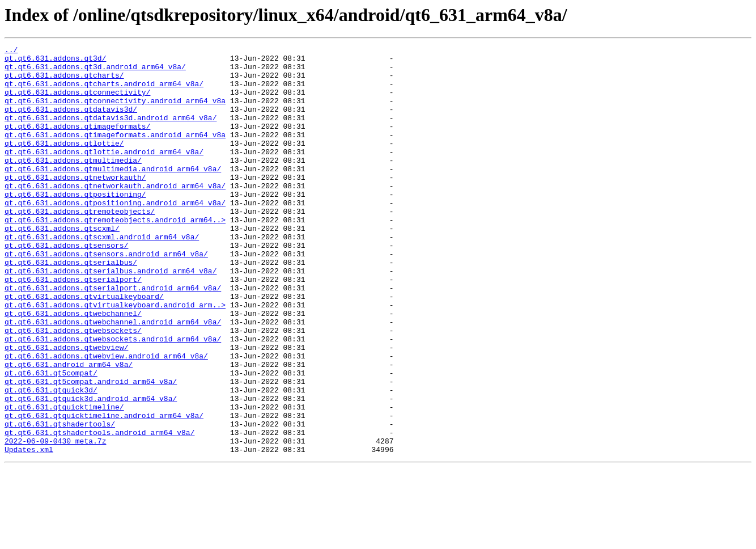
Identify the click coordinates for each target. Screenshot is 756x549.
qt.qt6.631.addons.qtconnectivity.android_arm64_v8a (115, 112)
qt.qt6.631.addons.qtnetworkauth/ (75, 204)
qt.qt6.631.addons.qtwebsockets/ (73, 388)
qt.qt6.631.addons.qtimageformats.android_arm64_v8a (115, 153)
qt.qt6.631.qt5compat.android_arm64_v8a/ (91, 449)
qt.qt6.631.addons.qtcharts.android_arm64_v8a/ (104, 92)
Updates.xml (29, 531)
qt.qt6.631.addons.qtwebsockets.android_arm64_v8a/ (113, 398)
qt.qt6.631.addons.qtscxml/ (62, 265)
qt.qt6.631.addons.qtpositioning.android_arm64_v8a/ (115, 235)
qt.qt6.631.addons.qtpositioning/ (75, 225)
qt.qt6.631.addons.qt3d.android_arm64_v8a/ (95, 71)
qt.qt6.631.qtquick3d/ (51, 459)
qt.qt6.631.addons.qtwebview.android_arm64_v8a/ (106, 419)
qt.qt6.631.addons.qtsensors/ (66, 286)
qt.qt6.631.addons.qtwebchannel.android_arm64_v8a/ (113, 378)
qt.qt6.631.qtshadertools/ (60, 500)
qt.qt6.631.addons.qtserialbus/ (71, 306)
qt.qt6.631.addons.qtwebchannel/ (73, 368)
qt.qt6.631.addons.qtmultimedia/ (73, 184)
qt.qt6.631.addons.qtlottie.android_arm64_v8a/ (104, 174)
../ (11, 51)
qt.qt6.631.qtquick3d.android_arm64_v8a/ (91, 470)
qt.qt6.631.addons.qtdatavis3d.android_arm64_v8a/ (111, 133)
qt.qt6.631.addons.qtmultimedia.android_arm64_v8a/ (113, 194)
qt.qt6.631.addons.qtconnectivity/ (77, 102)
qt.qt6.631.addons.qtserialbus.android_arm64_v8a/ (111, 316)
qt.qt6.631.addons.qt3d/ (55, 61)
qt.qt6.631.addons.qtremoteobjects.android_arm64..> (115, 255)
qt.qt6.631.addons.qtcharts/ (64, 82)
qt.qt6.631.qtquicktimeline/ (64, 480)
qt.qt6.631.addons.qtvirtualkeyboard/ (84, 347)
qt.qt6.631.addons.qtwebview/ (66, 408)
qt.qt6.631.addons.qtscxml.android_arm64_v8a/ (102, 276)
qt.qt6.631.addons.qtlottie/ (64, 163)
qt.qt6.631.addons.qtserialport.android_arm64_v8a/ (113, 337)
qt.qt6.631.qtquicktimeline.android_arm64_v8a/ (104, 490)
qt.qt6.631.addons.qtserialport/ (73, 327)
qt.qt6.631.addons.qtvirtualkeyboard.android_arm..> (115, 357)
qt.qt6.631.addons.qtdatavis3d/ (71, 123)
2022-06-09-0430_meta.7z (55, 521)
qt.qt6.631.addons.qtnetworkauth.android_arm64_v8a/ (115, 214)
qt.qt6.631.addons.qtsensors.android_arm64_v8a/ (106, 296)
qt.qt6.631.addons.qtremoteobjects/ (80, 245)
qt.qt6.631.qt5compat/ (51, 439)
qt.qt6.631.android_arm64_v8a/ (69, 429)
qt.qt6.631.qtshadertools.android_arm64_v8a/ (99, 510)
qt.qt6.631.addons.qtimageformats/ (77, 143)
